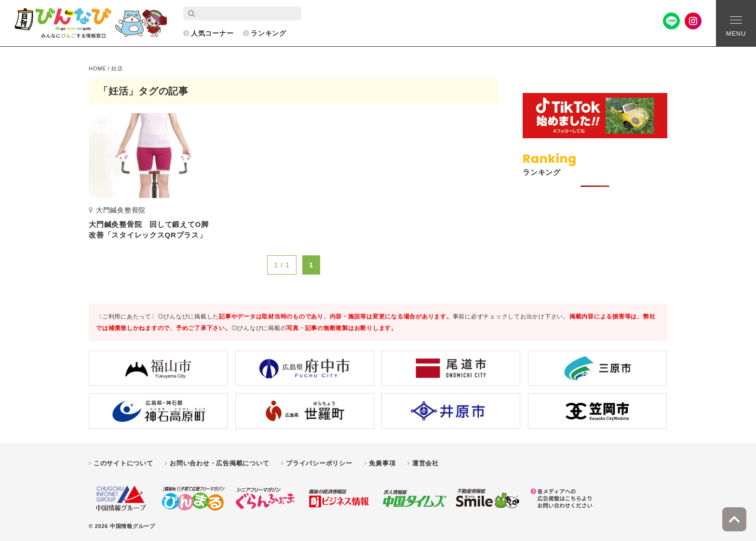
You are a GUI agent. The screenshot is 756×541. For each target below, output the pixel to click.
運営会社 (425, 463)
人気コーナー (212, 33)
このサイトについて (123, 463)
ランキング (269, 33)
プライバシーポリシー (319, 463)
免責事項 (382, 463)
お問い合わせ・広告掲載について (219, 463)
